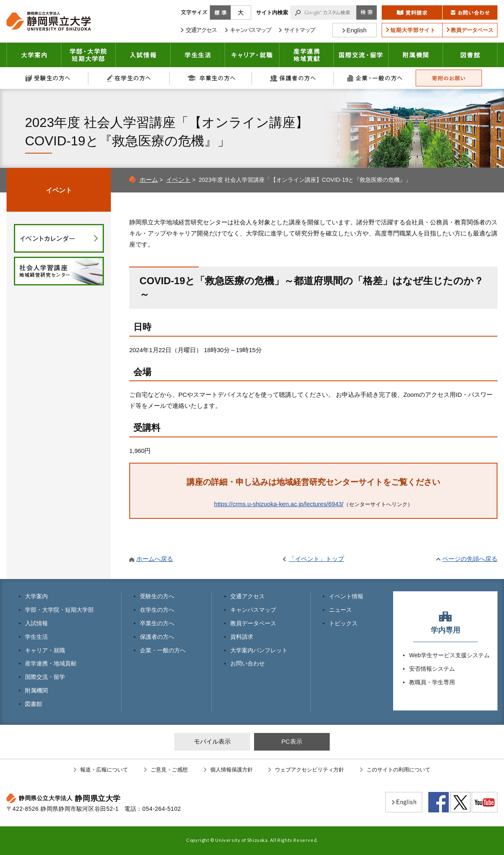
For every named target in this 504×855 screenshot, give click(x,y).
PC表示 (292, 741)
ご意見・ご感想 (169, 770)
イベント (178, 180)
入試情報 (143, 55)
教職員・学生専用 (432, 682)
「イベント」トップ (316, 559)
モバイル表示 (212, 741)
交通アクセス (248, 596)
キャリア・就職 (252, 55)
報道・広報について (104, 770)
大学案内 (34, 55)
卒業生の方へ (211, 78)
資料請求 (242, 637)
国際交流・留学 (361, 55)
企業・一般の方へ (375, 78)
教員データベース (253, 623)
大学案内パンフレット (259, 650)
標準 (220, 12)
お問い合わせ (248, 663)
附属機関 (416, 55)
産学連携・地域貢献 (307, 55)
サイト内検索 (272, 12)
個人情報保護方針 (232, 770)
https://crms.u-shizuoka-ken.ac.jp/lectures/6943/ (279, 504)
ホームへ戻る (155, 559)
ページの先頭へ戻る (470, 559)
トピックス (343, 623)
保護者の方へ (293, 78)
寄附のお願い (449, 78)
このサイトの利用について (398, 770)
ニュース (340, 610)
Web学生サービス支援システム (449, 655)
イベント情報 (346, 596)
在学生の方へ (129, 78)
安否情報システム (432, 669)
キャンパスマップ (253, 610)
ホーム (149, 180)
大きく (241, 12)
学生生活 (198, 55)
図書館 (470, 55)
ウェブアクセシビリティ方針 (309, 770)
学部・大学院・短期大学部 (59, 610)
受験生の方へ (47, 78)
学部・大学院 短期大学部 (89, 55)
